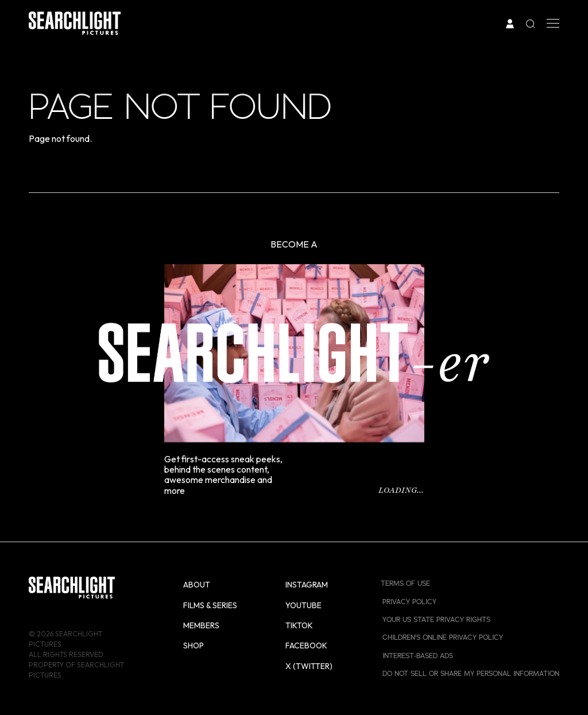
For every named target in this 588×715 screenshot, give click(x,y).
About (197, 585)
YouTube (303, 605)
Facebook (306, 646)
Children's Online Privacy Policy (443, 637)
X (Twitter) (309, 666)
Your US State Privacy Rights (436, 619)
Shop (194, 646)
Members (201, 625)
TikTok (299, 625)
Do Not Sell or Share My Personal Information (471, 673)
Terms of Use (405, 583)
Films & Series (210, 605)
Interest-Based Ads (418, 656)
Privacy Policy (409, 602)
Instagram (307, 585)
